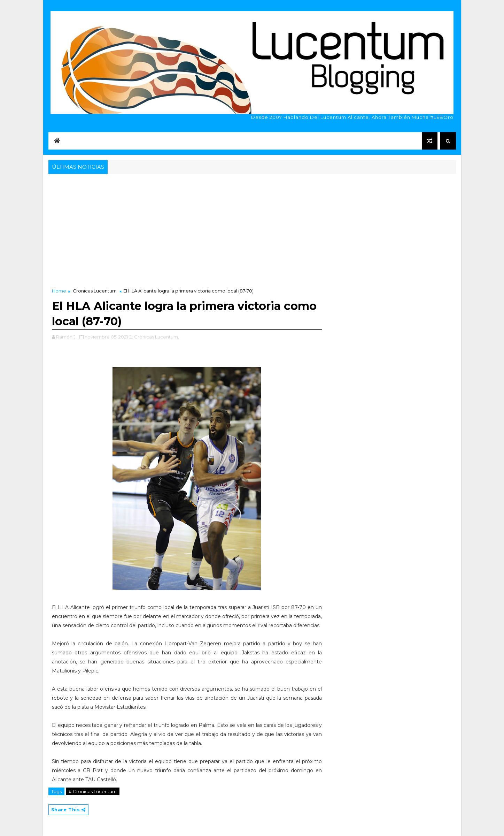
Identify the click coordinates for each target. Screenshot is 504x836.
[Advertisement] (252, 228)
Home (59, 291)
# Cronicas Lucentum (93, 791)
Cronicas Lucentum (95, 291)
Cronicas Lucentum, (157, 337)
